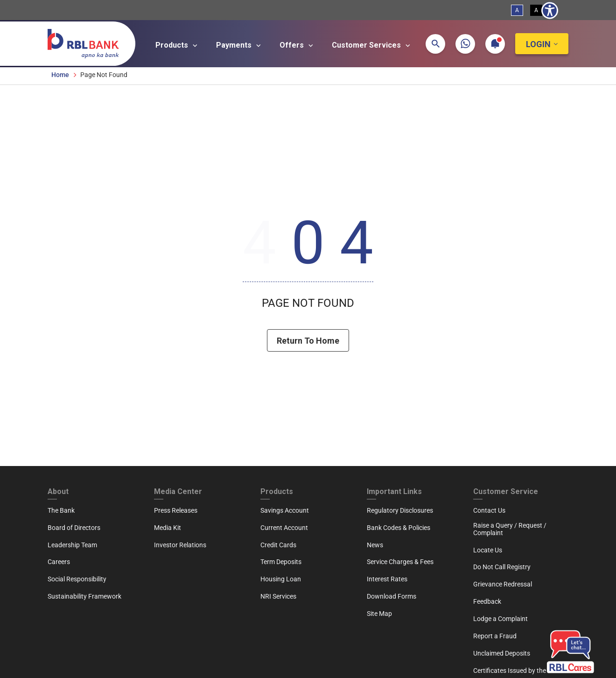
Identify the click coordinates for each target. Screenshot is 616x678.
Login (538, 44)
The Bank (61, 510)
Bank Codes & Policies (399, 528)
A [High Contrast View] (536, 10)
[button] (435, 44)
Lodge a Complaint (500, 619)
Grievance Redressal (503, 584)
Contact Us (489, 510)
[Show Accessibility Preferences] (550, 10)
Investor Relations (180, 545)
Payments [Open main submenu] (240, 45)
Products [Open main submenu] (178, 45)
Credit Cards (278, 545)
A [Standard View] (517, 10)
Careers (59, 562)
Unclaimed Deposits (502, 653)
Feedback (487, 601)
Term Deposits (281, 562)
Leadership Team (72, 545)
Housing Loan (281, 579)
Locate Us (488, 550)
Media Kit (168, 528)
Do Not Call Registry (502, 567)
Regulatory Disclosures (400, 510)
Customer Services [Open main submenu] (372, 45)
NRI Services (278, 596)
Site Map (379, 614)
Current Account (284, 528)
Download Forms (392, 596)
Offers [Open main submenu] (298, 45)
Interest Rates (387, 579)
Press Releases (176, 510)
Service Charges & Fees (400, 562)
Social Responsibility (77, 579)
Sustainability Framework (84, 596)
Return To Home (308, 341)
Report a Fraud (495, 636)
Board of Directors (74, 528)
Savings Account (285, 510)
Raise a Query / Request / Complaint (510, 529)
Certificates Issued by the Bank (518, 671)
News (375, 545)
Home (60, 75)
